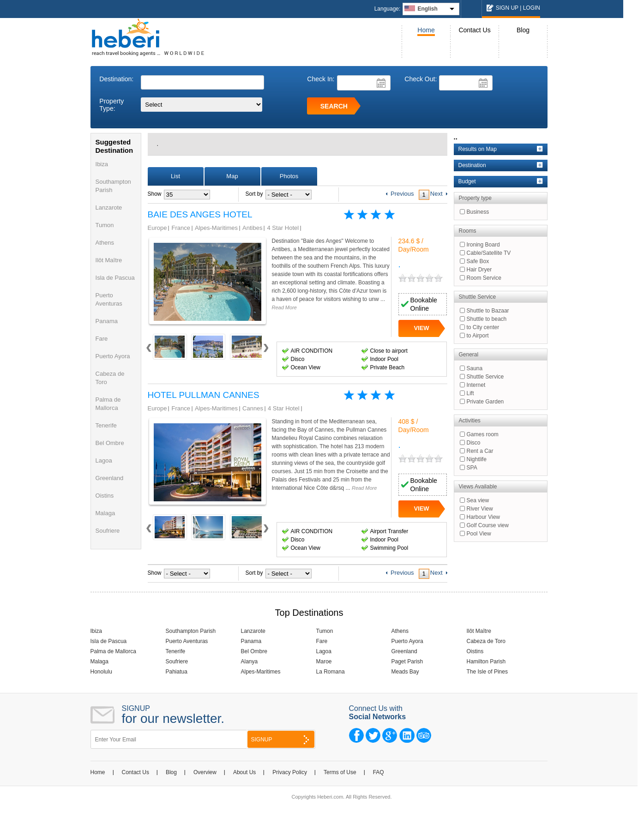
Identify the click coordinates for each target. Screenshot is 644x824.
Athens (105, 243)
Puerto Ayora (113, 356)
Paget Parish (407, 662)
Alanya (250, 662)
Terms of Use (340, 772)
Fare (102, 339)
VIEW (421, 328)
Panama (107, 321)
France (181, 228)
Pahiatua (177, 672)
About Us (244, 772)
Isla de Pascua (115, 278)
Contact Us (474, 30)
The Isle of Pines (487, 672)
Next (266, 351)
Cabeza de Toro (486, 641)
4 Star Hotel (283, 228)
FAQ (379, 772)
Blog (523, 30)
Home (426, 30)
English (427, 9)
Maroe (324, 662)
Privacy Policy (290, 772)
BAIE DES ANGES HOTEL (200, 215)
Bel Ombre (110, 443)
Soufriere (108, 531)
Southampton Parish (191, 631)
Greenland (110, 478)
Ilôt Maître (109, 260)
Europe (157, 228)
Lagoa (104, 460)
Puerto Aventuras (187, 641)
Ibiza (102, 164)
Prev (149, 351)
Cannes (253, 408)
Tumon (105, 225)
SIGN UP (507, 8)
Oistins (105, 496)
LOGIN (532, 8)
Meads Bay (405, 672)
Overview (205, 772)
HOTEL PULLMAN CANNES (204, 395)
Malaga (105, 513)
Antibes (252, 228)
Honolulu (101, 672)
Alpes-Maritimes (216, 228)
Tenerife (106, 425)
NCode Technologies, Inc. (381, 809)
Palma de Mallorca (113, 651)
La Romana (331, 672)
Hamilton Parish (486, 662)
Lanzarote (109, 208)
